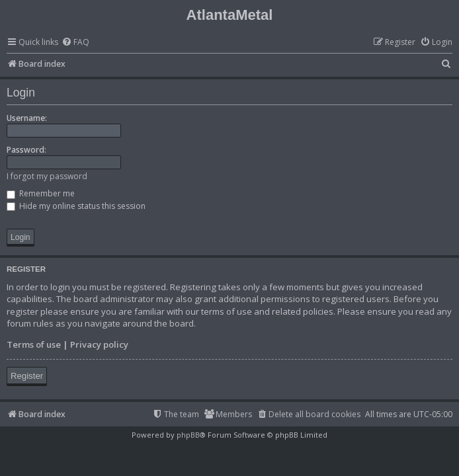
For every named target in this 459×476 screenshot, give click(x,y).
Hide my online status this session (76, 206)
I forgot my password (47, 176)
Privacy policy (99, 344)
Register (27, 376)
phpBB (188, 435)
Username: (27, 118)
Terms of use (34, 344)
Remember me (41, 193)
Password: (26, 150)
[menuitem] (75, 43)
